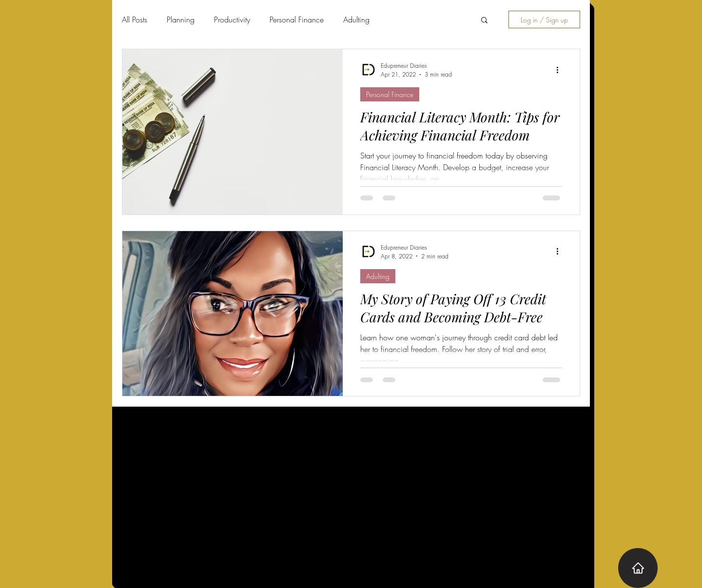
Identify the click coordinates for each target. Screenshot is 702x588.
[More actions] (561, 70)
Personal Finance (297, 20)
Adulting (356, 20)
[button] (484, 21)
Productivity (232, 20)
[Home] (638, 568)
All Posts (135, 20)
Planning (181, 20)
